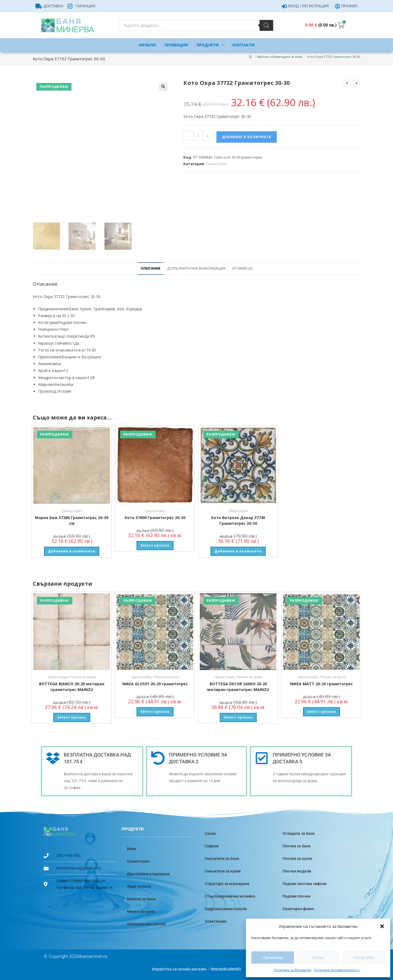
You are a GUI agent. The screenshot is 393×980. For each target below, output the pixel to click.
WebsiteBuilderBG (226, 968)
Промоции (176, 45)
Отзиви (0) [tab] (242, 267)
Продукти (210, 45)
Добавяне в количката (247, 137)
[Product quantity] (198, 136)
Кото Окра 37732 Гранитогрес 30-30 (334, 57)
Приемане (273, 957)
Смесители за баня (222, 858)
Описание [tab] (151, 267)
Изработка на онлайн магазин (179, 968)
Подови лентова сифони (304, 883)
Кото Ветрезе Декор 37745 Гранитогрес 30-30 (238, 519)
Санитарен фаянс (298, 908)
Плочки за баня (297, 845)
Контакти (243, 45)
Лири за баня (139, 886)
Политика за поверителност (337, 970)
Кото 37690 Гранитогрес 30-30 (155, 516)
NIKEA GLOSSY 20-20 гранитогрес (155, 683)
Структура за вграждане (227, 883)
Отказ (318, 957)
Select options (155, 544)
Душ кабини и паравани (148, 873)
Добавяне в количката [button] (72, 550)
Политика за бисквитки (293, 970)
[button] (382, 926)
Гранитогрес (217, 164)
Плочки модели (297, 870)
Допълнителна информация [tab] (196, 267)
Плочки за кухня (83, 676)
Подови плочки (296, 895)
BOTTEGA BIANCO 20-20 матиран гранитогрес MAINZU (72, 686)
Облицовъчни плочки (146, 923)
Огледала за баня (299, 833)
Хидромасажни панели (226, 908)
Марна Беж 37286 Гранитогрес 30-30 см (72, 519)
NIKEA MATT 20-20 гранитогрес (321, 683)
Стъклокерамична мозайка (230, 895)
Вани (131, 848)
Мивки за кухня (141, 911)
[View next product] (356, 83)
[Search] (266, 25)
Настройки (364, 957)
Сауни (210, 833)
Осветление (216, 921)
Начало (147, 45)
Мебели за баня (141, 898)
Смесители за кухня (223, 870)
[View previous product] (347, 83)
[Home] (250, 57)
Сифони (212, 845)
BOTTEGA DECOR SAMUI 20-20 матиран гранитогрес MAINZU (238, 686)
